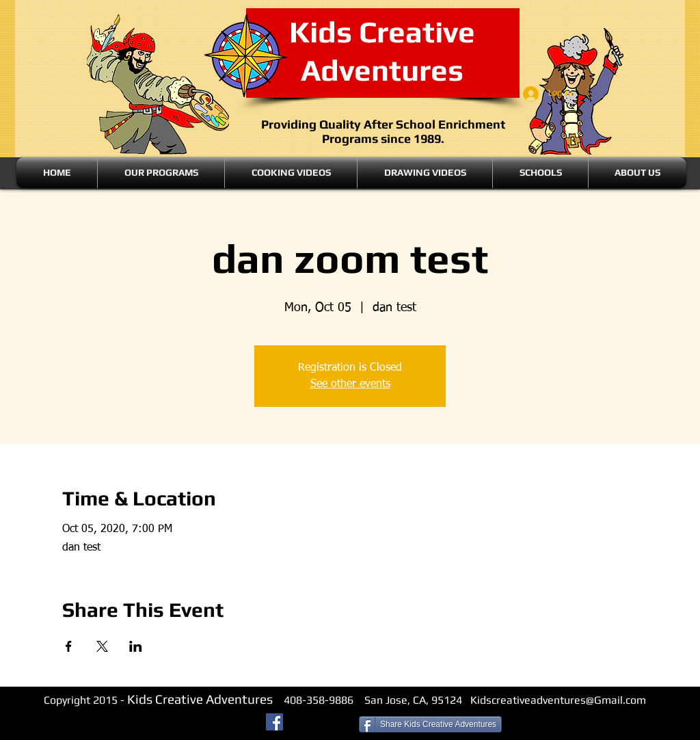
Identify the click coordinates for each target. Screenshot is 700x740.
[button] (161, 173)
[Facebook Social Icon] (274, 722)
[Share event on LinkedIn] (136, 646)
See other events (350, 384)
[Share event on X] (102, 646)
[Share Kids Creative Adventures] (430, 724)
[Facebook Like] (323, 724)
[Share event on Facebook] (69, 646)
